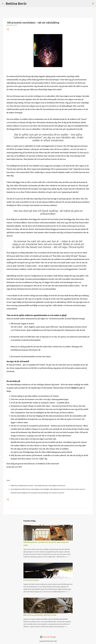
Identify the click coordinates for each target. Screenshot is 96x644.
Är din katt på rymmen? (31, 580)
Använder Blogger (48, 637)
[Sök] (30, 4)
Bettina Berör (16, 4)
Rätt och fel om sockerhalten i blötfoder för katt (40, 615)
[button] (8, 29)
